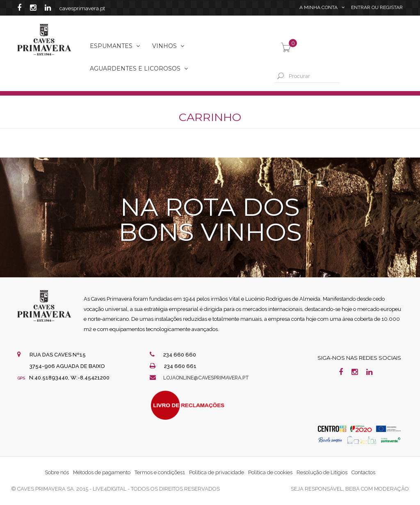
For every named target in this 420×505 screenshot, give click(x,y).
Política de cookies (270, 472)
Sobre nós (57, 472)
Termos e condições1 (160, 472)
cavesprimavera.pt (82, 8)
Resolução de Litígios (322, 472)
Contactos (363, 472)
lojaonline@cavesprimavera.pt (210, 378)
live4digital (110, 489)
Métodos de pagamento (102, 472)
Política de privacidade (217, 472)
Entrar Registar (377, 8)
